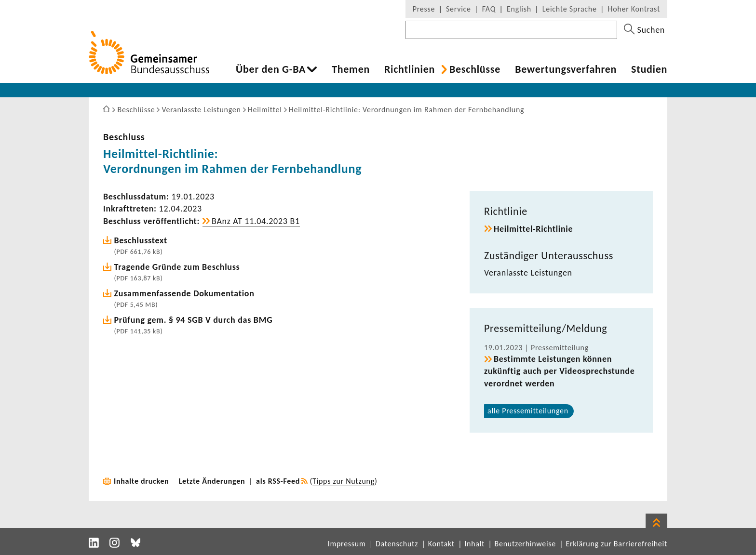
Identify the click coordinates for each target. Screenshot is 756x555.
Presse (424, 9)
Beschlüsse (475, 69)
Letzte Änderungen (212, 481)
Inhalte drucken (142, 481)
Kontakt (441, 544)
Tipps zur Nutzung (344, 481)
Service (459, 9)
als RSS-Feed (278, 481)
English (519, 9)
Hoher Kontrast (634, 9)
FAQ (489, 9)
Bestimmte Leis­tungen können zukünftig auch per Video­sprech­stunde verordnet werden (559, 371)
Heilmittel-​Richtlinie (533, 229)
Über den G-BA (271, 69)
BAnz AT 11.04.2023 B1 (256, 221)
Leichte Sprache (570, 9)
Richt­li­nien (410, 69)
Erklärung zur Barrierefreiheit (616, 544)
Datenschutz (397, 544)
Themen (351, 69)
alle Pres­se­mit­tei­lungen (528, 411)
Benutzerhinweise (525, 544)
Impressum (347, 544)
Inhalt (474, 544)
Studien (649, 69)
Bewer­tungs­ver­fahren (566, 69)
